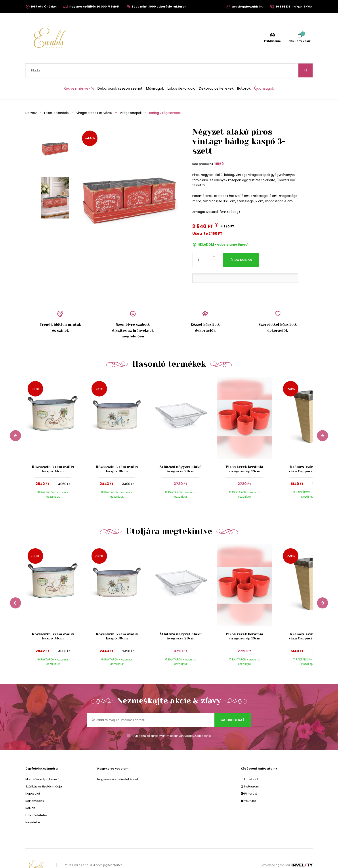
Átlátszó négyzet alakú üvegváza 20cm (180, 455)
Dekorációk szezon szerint (120, 75)
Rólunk (30, 794)
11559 (219, 150)
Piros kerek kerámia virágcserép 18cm (244, 455)
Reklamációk (35, 787)
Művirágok (155, 75)
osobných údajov (182, 722)
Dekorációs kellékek (216, 75)
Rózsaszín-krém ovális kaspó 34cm (53, 455)
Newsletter (33, 808)
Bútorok (244, 75)
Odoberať (233, 706)
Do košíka (243, 246)
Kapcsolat (33, 780)
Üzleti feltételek (36, 801)
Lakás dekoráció (181, 75)
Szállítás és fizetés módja (44, 773)
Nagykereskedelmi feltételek (118, 765)
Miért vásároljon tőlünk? (42, 765)
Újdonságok (264, 75)
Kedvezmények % (79, 75)
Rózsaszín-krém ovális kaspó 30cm (117, 455)
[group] (57, 428)
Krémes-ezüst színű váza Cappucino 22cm (308, 455)
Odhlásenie (203, 722)
